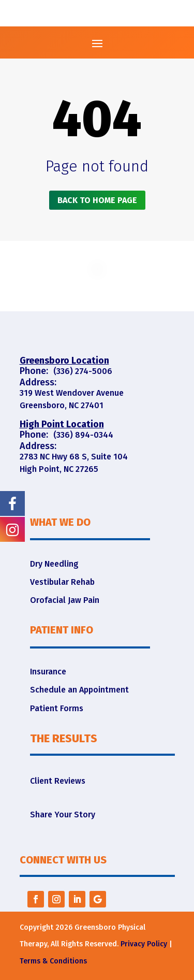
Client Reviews (58, 781)
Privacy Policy (144, 944)
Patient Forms (57, 708)
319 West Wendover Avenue (72, 393)
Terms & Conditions (53, 961)
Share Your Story (63, 815)
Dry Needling (54, 564)
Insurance (48, 672)
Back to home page (97, 200)
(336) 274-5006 (83, 371)
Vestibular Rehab (62, 582)
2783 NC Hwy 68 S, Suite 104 (74, 457)
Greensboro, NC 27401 (62, 405)
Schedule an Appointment (79, 690)
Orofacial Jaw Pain (65, 600)
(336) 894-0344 (83, 435)
